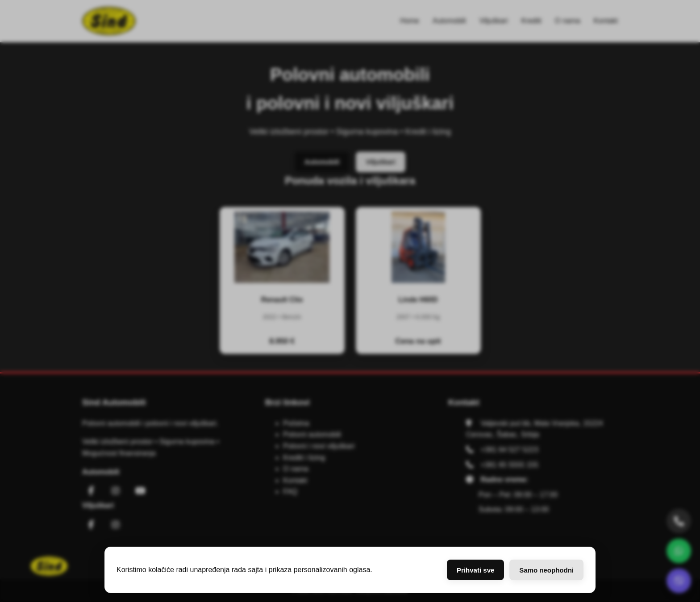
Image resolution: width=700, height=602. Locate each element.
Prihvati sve (475, 570)
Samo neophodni (546, 570)
